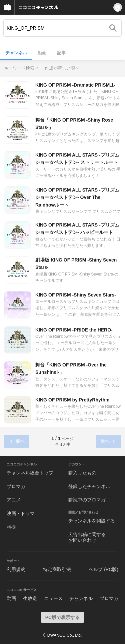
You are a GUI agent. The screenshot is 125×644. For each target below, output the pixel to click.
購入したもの (82, 473)
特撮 (11, 527)
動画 (42, 53)
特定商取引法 (57, 569)
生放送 (30, 598)
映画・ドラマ (21, 513)
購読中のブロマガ (87, 500)
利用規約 (16, 569)
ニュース (53, 598)
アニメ (14, 500)
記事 (61, 53)
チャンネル (16, 53)
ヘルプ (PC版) (103, 569)
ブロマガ (16, 486)
